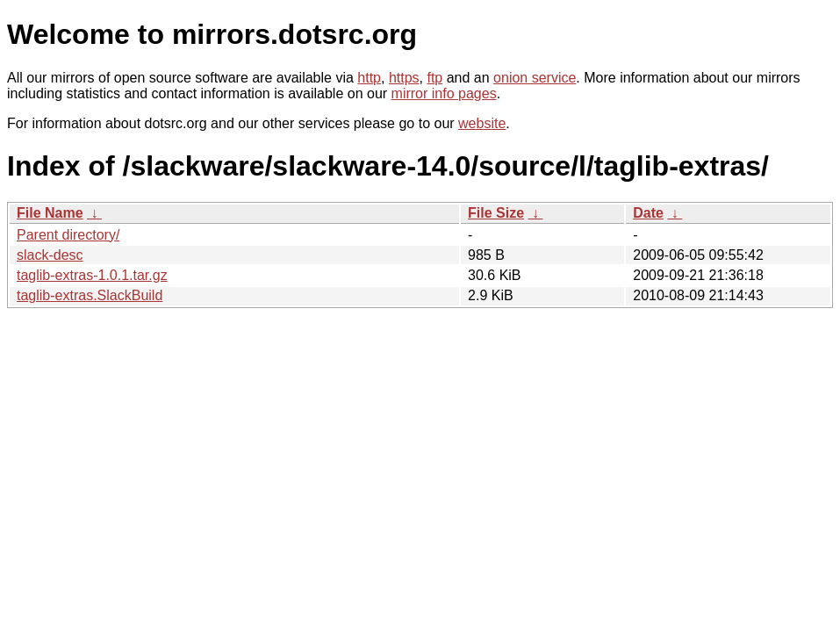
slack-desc (50, 255)
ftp (434, 78)
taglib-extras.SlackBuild (90, 295)
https (404, 78)
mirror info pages (444, 93)
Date (648, 213)
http (369, 78)
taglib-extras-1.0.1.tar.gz (92, 275)
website (482, 123)
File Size (496, 213)
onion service (535, 78)
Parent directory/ (68, 235)
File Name (50, 213)
